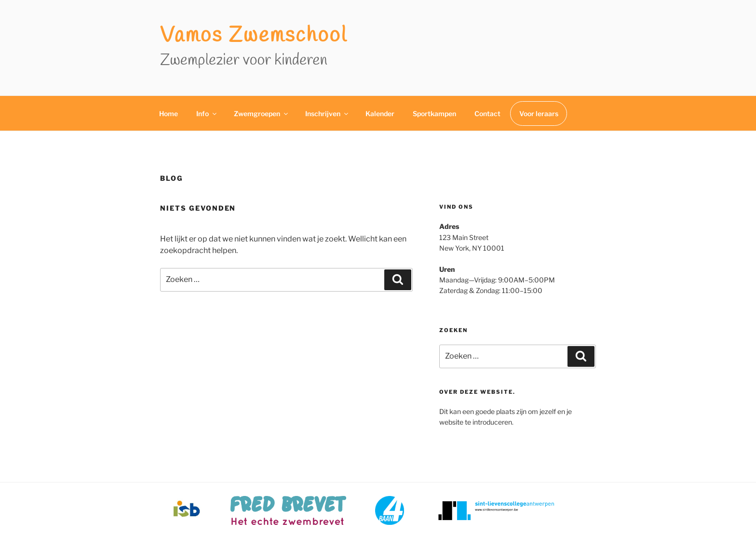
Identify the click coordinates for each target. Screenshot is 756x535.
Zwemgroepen (262, 114)
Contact (487, 114)
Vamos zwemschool (254, 36)
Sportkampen (434, 114)
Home (169, 114)
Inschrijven (327, 114)
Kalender (380, 114)
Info (207, 114)
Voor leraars (539, 114)
